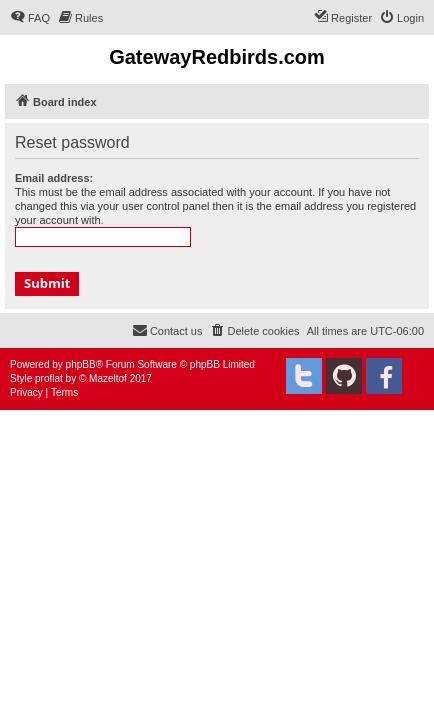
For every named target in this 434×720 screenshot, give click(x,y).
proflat (49, 378)
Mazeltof (108, 378)
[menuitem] (30, 18)
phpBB (81, 364)
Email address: (54, 178)
